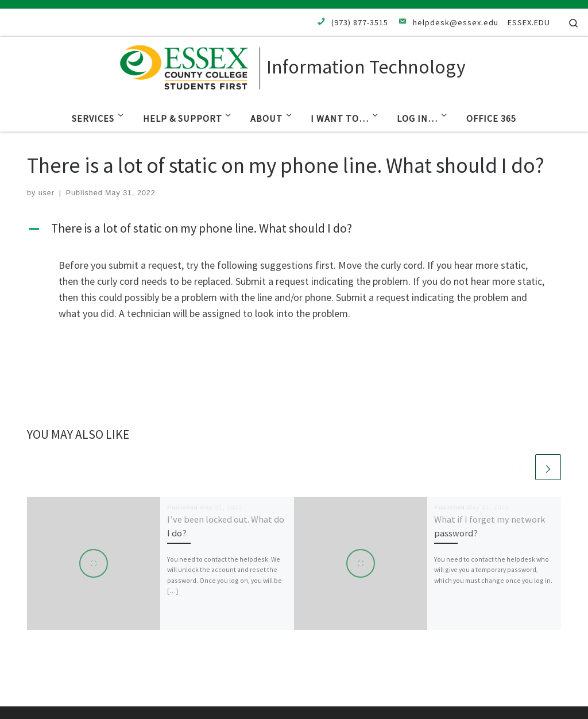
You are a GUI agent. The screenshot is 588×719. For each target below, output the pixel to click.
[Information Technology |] (191, 65)
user (47, 193)
